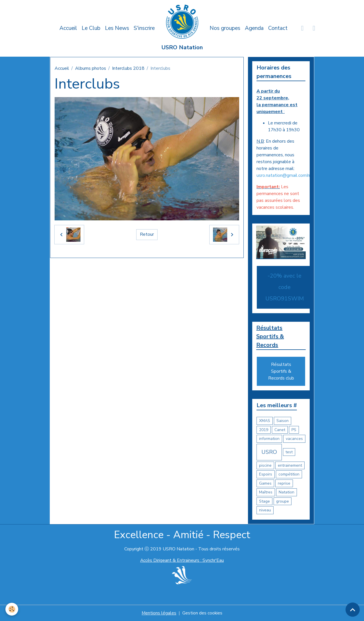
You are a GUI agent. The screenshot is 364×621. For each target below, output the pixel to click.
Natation (287, 492)
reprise (284, 483)
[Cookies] (12, 609)
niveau (265, 510)
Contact (278, 28)
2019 (264, 430)
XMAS (265, 421)
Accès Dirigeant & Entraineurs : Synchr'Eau (182, 560)
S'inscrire (144, 28)
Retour (147, 235)
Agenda (254, 28)
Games (265, 483)
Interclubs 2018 (128, 68)
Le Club (91, 28)
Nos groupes (225, 28)
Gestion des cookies (202, 613)
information (269, 439)
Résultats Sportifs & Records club (281, 372)
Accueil (68, 28)
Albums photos (91, 68)
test (289, 452)
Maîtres (266, 492)
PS (294, 430)
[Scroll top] (353, 610)
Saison (283, 421)
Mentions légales (159, 613)
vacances (294, 439)
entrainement (290, 465)
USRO (269, 452)
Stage (264, 501)
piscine (265, 465)
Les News (117, 28)
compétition (289, 475)
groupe (283, 501)
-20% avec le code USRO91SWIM (285, 287)
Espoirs (266, 475)
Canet (280, 430)
